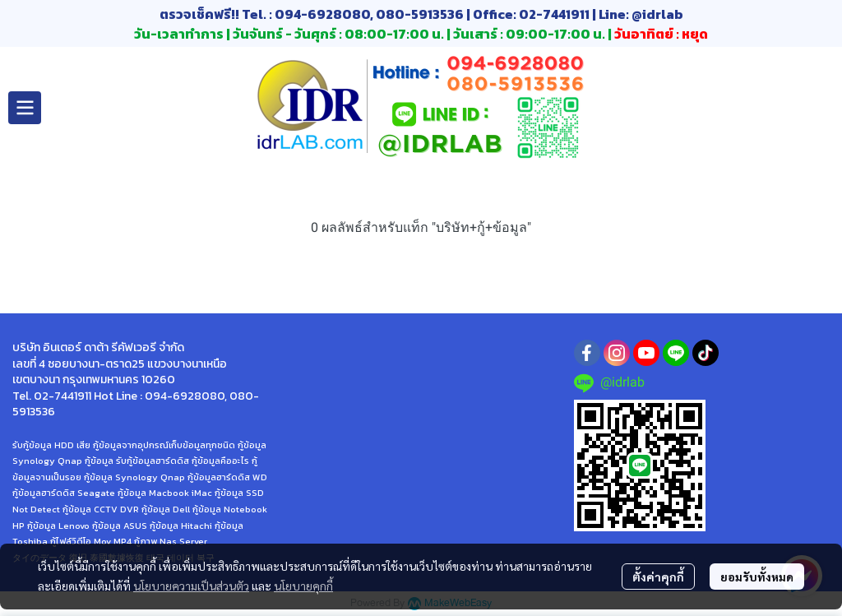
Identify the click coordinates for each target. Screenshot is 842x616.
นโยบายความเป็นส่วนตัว (191, 586)
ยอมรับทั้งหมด (757, 577)
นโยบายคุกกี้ (303, 586)
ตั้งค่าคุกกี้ (658, 577)
